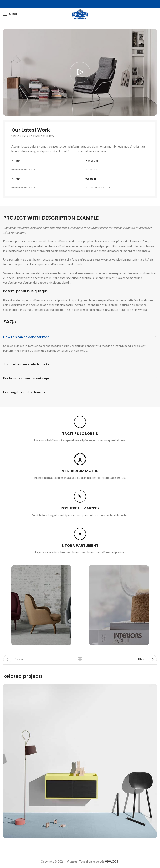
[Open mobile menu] (10, 14)
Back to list (80, 659)
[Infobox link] (80, 429)
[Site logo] (80, 14)
